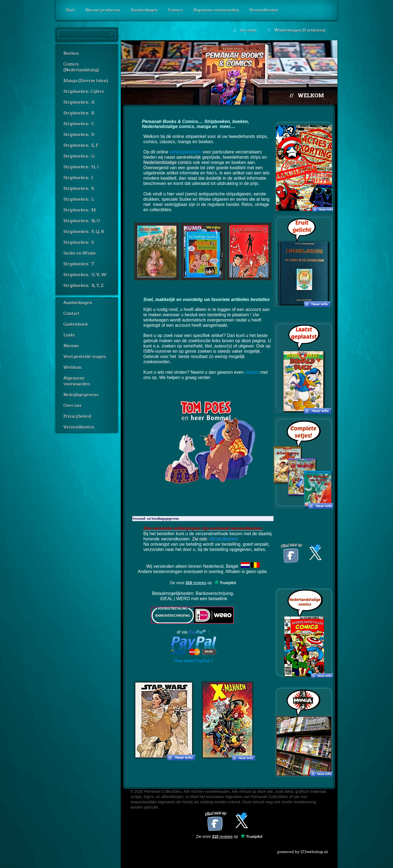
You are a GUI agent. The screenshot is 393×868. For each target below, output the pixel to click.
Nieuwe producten (103, 10)
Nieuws (71, 346)
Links (69, 335)
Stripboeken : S (79, 242)
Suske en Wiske (80, 253)
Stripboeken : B (79, 113)
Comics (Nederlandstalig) (81, 67)
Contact (175, 10)
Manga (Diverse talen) (86, 81)
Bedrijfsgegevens (81, 395)
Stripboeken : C (79, 124)
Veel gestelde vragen (85, 357)
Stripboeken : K (79, 189)
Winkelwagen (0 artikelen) (296, 30)
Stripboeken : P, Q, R (84, 232)
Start (70, 10)
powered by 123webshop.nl (303, 851)
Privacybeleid (77, 416)
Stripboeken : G (79, 156)
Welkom (73, 367)
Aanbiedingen (144, 10)
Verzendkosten (264, 10)
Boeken (71, 53)
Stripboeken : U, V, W (85, 275)
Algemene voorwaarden (216, 10)
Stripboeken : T (79, 264)
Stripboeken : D (79, 135)
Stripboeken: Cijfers (84, 91)
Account (245, 30)
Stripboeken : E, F (81, 145)
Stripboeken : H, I (81, 167)
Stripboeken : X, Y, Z (83, 286)
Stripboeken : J (78, 178)
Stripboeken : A (79, 102)
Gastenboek (76, 324)
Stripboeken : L (79, 199)
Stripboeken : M (80, 210)
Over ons (72, 406)
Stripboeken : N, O (82, 221)
